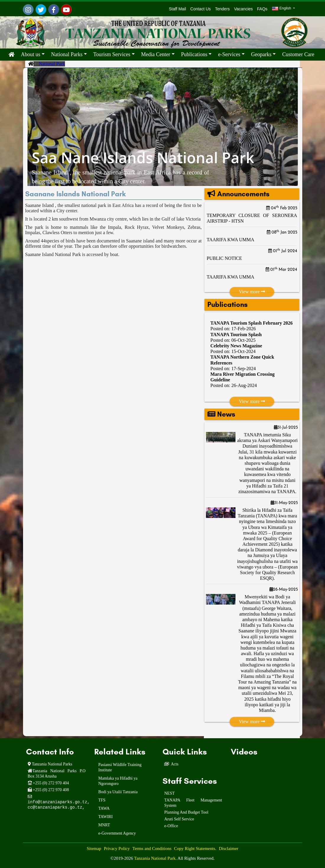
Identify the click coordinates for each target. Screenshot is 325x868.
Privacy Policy (117, 848)
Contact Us (200, 9)
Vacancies (243, 9)
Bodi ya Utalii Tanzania (118, 792)
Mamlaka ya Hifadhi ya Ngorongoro (118, 781)
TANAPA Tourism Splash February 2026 (252, 323)
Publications (194, 54)
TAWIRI (105, 817)
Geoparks (261, 54)
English (282, 9)
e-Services (229, 54)
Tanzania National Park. (156, 858)
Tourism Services (112, 54)
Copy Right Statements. (195, 848)
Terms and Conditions (152, 848)
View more (252, 292)
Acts (175, 764)
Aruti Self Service (179, 819)
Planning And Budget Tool (186, 812)
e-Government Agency (117, 833)
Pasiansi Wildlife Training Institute (120, 767)
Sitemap (94, 848)
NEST (169, 793)
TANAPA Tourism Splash (236, 335)
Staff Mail (176, 9)
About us (31, 54)
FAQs (262, 9)
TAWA (104, 808)
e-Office (171, 826)
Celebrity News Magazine (236, 346)
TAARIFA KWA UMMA (231, 240)
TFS (102, 800)
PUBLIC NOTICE (225, 258)
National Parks (67, 54)
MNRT (104, 825)
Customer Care (298, 54)
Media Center (156, 54)
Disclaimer (229, 848)
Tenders (222, 9)
